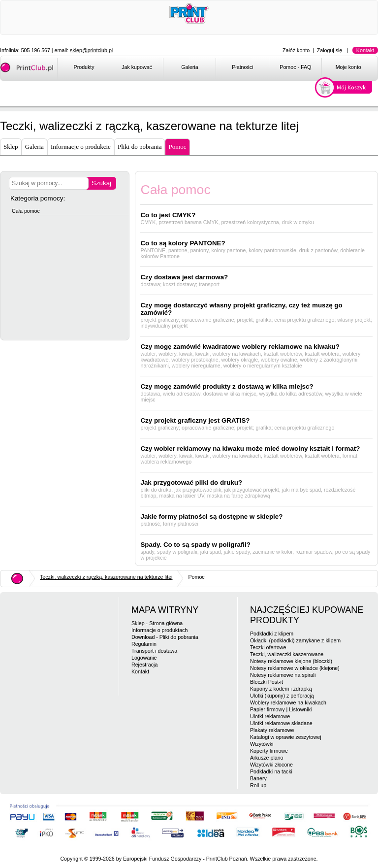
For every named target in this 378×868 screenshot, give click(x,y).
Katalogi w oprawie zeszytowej (286, 737)
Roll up (258, 785)
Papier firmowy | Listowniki (281, 709)
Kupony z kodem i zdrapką (281, 689)
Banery (258, 778)
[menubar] (217, 69)
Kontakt (365, 50)
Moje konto (348, 67)
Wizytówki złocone (271, 765)
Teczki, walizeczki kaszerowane (287, 654)
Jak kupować (137, 67)
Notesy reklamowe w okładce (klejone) (295, 668)
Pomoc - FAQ (295, 67)
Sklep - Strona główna (157, 623)
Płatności (242, 67)
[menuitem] (83, 69)
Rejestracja (144, 665)
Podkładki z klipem (272, 634)
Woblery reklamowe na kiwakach (288, 702)
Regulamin (144, 644)
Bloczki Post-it (267, 682)
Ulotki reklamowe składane (281, 723)
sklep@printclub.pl (91, 50)
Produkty (84, 67)
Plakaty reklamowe (272, 730)
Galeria (189, 67)
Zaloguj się (330, 50)
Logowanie (144, 658)
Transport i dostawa (154, 651)
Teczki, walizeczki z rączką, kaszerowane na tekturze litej (106, 577)
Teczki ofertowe (268, 647)
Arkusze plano (267, 758)
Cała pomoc (26, 211)
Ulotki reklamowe (270, 716)
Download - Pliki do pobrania (165, 637)
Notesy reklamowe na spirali (283, 675)
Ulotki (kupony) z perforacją (282, 696)
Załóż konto (296, 50)
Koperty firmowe (269, 751)
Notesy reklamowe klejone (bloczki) (291, 661)
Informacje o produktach (159, 630)
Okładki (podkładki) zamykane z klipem (295, 640)
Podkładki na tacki (271, 771)
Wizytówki (262, 744)
